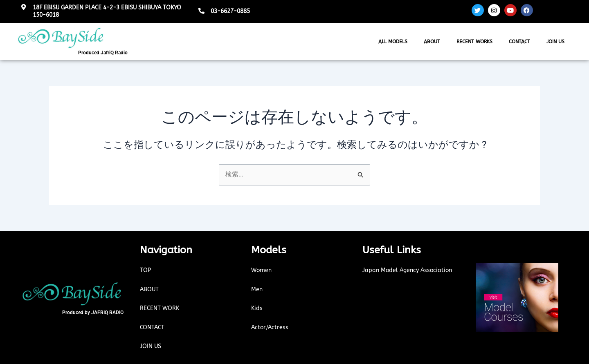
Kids (257, 308)
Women (262, 270)
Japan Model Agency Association (410, 270)
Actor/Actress (271, 327)
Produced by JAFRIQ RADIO (93, 313)
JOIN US (555, 42)
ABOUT (432, 42)
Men (257, 289)
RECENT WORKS (474, 42)
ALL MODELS (393, 42)
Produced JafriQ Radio (103, 53)
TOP (146, 270)
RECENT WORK (161, 308)
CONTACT (519, 42)
